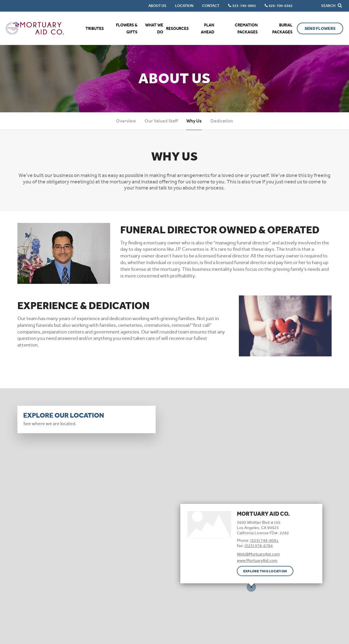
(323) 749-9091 (265, 540)
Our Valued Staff (161, 121)
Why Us (194, 121)
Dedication (222, 121)
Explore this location (265, 571)
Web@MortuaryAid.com (258, 554)
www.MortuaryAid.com (257, 560)
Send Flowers (320, 29)
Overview (126, 121)
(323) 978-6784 (259, 546)
